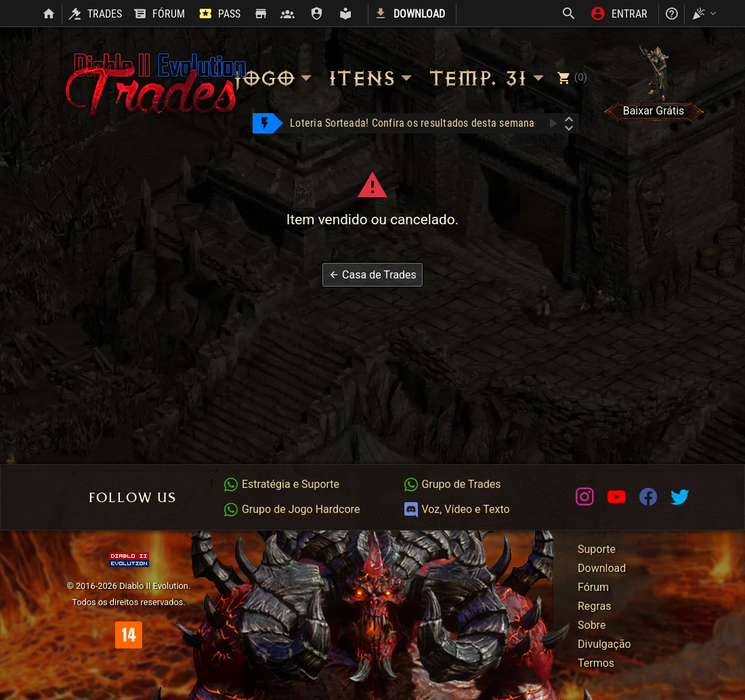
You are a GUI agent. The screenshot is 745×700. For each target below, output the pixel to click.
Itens (372, 78)
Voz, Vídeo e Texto (456, 509)
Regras (594, 606)
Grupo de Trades (452, 484)
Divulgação (604, 644)
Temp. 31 (488, 78)
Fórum (593, 587)
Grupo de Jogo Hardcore (291, 509)
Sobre (592, 625)
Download (602, 568)
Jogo (274, 78)
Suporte (597, 549)
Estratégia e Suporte (281, 484)
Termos (596, 663)
